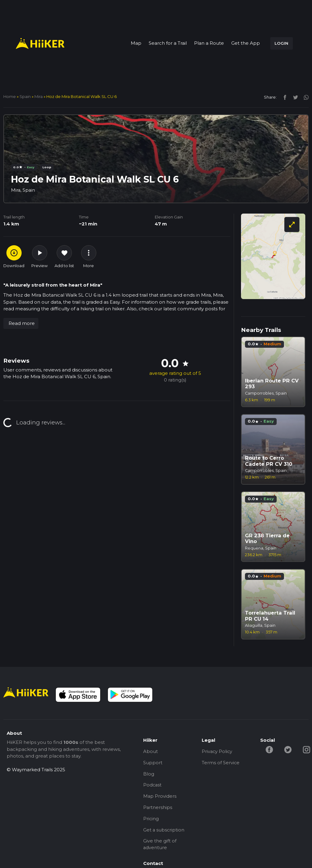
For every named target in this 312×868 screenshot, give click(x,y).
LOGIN (281, 43)
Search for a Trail (168, 43)
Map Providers (160, 797)
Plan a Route (209, 43)
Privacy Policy (217, 751)
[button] (21, 323)
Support (153, 763)
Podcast (153, 786)
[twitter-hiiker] (288, 749)
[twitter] (294, 97)
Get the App (246, 43)
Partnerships (158, 809)
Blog (149, 774)
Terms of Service (221, 763)
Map (136, 43)
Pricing (151, 820)
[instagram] (304, 97)
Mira (39, 96)
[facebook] (283, 97)
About (151, 751)
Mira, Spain (23, 190)
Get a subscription (164, 831)
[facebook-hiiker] (270, 749)
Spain (25, 96)
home (10, 96)
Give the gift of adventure (160, 846)
